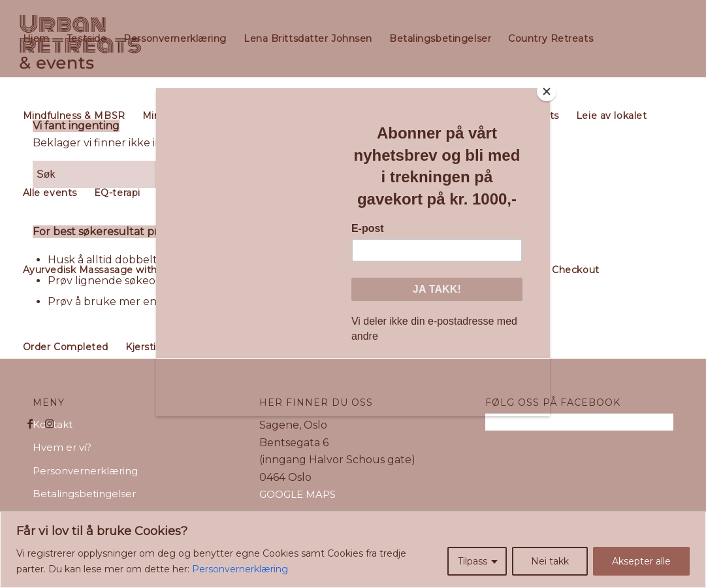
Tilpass (473, 561)
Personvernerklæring (240, 569)
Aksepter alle (641, 561)
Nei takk (550, 561)
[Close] (547, 91)
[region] (353, 550)
